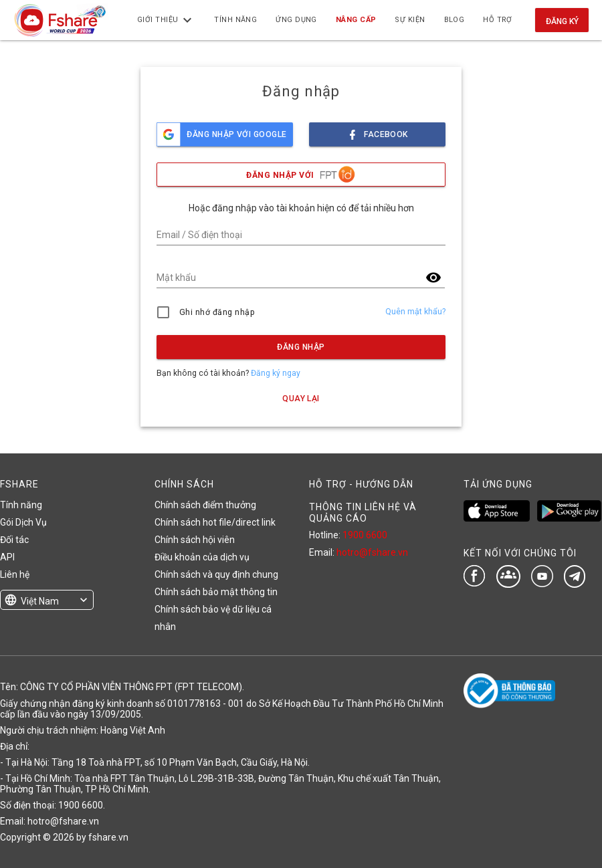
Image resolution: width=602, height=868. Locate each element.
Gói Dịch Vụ (23, 522)
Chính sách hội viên (195, 540)
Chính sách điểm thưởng (205, 505)
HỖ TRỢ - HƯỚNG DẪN (361, 484)
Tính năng (21, 505)
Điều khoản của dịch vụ (202, 557)
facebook (377, 131)
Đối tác (14, 540)
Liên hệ (15, 574)
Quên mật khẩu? (415, 312)
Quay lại (301, 399)
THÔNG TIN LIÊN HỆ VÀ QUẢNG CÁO (363, 512)
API (7, 557)
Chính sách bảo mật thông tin (216, 592)
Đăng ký (562, 21)
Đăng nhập (301, 347)
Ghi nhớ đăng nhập (217, 312)
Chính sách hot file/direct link (215, 522)
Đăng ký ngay (276, 373)
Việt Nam (40, 601)
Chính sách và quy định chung (216, 574)
